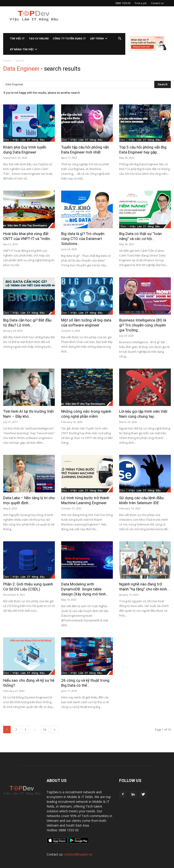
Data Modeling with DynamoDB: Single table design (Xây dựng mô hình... (85, 589)
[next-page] (55, 730)
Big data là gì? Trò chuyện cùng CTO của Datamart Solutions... (83, 239)
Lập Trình (99, 38)
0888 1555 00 (123, 3)
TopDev (53, 792)
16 (45, 730)
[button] (120, 39)
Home (7, 61)
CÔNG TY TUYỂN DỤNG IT (69, 38)
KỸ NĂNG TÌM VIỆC (24, 49)
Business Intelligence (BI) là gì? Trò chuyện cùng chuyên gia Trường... (143, 325)
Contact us (157, 3)
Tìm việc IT (17, 38)
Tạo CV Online (39, 38)
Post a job (141, 3)
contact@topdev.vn (78, 854)
